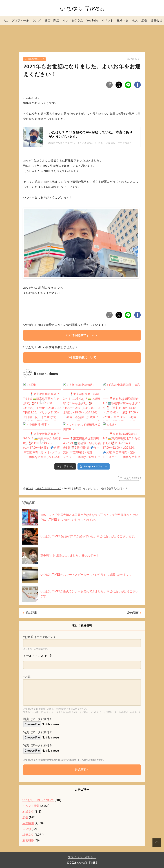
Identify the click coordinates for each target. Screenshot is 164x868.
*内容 (27, 677)
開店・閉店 (52, 20)
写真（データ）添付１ (38, 719)
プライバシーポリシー (82, 857)
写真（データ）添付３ (38, 745)
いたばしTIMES (131, 478)
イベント (107, 20)
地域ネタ (28, 812)
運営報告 (28, 840)
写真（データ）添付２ (38, 732)
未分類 (27, 829)
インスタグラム (73, 20)
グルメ (37, 20)
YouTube (92, 20)
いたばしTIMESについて (34, 59)
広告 (144, 20)
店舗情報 (28, 823)
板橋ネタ (123, 20)
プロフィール (20, 20)
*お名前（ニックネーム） (40, 637)
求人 (135, 20)
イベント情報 (31, 806)
